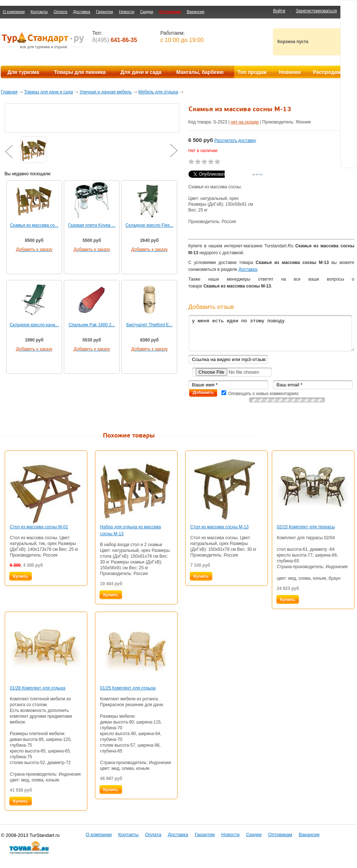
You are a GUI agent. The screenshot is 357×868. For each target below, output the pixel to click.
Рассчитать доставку (235, 141)
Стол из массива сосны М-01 (39, 527)
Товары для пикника (80, 72)
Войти (279, 11)
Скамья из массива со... (34, 225)
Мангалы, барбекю (200, 72)
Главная (9, 92)
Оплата (61, 12)
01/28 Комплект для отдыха (38, 688)
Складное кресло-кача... (34, 325)
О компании (14, 12)
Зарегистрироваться (316, 11)
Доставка (82, 12)
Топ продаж (252, 72)
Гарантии (105, 12)
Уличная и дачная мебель (105, 92)
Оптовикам (170, 12)
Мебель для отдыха (158, 92)
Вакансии (196, 12)
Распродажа (329, 72)
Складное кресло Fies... (149, 225)
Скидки (146, 12)
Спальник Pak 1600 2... (92, 325)
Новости (127, 12)
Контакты (39, 12)
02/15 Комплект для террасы (306, 527)
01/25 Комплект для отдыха (128, 688)
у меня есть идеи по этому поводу (271, 333)
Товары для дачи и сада (49, 92)
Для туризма (23, 72)
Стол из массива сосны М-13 (219, 527)
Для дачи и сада (141, 72)
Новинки (290, 72)
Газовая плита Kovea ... (92, 225)
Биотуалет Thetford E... (150, 325)
